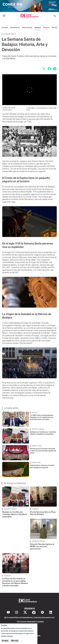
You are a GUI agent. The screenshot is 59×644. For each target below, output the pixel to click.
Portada (5, 28)
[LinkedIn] (51, 612)
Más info (15, 641)
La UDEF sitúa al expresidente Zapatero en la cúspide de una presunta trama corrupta (42, 417)
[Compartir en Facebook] (49, 69)
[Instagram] (17, 612)
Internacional (27, 28)
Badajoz (38, 28)
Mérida (54, 28)
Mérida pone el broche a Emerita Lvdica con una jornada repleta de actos (43, 451)
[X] (25, 612)
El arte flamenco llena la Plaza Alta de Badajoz (43, 513)
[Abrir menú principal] (4, 16)
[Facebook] (34, 612)
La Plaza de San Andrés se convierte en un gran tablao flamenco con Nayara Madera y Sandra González (15, 582)
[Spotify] (42, 612)
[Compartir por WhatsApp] (55, 69)
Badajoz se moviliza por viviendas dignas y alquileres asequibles (43, 433)
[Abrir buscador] (55, 16)
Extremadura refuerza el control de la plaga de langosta (42, 466)
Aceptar (5, 641)
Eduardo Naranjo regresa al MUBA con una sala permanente (42, 546)
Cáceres (46, 28)
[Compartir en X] (44, 69)
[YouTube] (8, 612)
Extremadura (15, 28)
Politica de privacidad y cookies (30, 622)
